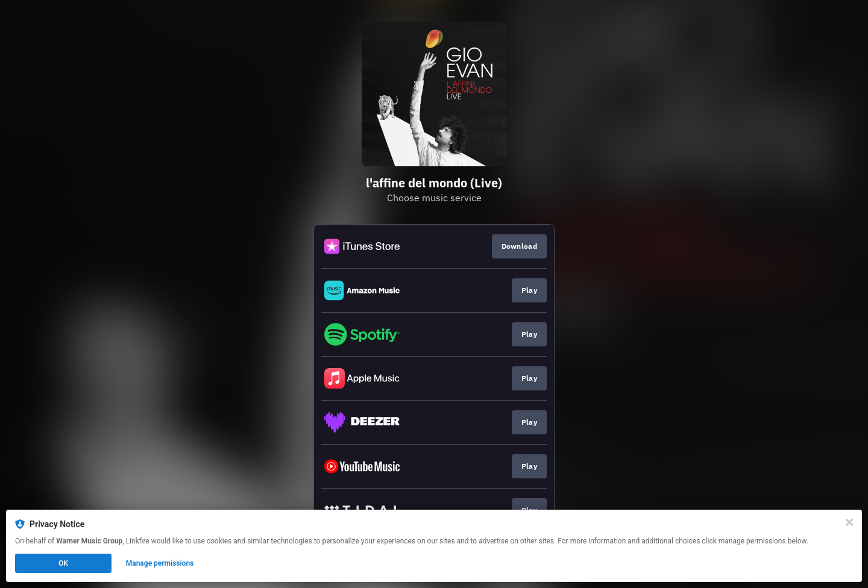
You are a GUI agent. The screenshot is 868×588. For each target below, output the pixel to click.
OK (63, 563)
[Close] (849, 522)
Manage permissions (160, 563)
